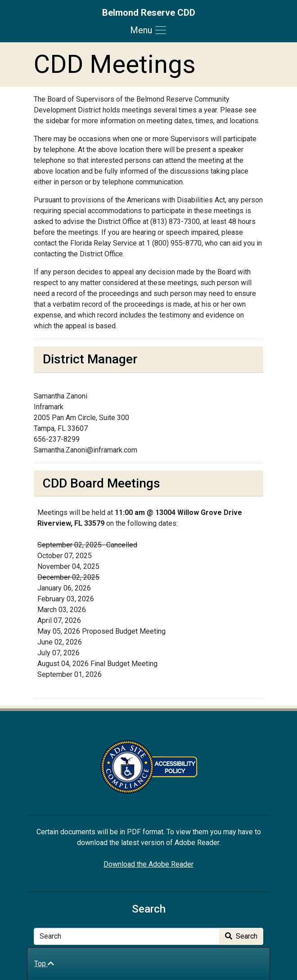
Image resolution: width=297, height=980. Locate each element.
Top (44, 964)
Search (241, 936)
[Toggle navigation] (149, 30)
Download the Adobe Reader (148, 864)
